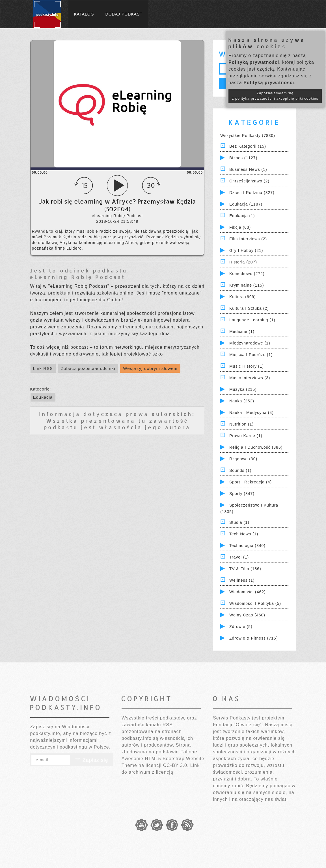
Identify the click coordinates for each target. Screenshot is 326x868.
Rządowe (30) (243, 459)
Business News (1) (248, 169)
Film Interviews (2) (248, 239)
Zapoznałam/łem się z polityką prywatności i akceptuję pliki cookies (275, 96)
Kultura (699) (243, 297)
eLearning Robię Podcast (77, 277)
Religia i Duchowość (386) (256, 447)
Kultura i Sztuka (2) (249, 308)
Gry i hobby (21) (246, 250)
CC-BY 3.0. (176, 765)
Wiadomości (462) (248, 592)
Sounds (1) (240, 470)
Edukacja (43, 397)
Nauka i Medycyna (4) (251, 413)
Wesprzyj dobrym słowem (150, 368)
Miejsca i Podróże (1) (251, 355)
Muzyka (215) (243, 389)
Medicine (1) (242, 332)
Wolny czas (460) (247, 615)
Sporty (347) (242, 494)
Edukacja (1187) (246, 204)
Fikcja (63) (240, 227)
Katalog (84, 14)
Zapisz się (92, 760)
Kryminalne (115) (247, 285)
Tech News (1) (244, 534)
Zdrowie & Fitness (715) (254, 638)
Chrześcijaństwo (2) (249, 181)
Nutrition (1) (241, 424)
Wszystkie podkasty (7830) (248, 136)
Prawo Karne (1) (246, 436)
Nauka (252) (242, 401)
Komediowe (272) (247, 274)
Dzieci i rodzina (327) (252, 193)
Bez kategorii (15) (248, 146)
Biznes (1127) (243, 158)
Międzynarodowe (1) (250, 343)
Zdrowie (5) (241, 627)
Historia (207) (243, 262)
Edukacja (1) (242, 216)
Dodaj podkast (124, 14)
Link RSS (43, 368)
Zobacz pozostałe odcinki (88, 368)
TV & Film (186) (245, 569)
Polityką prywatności (254, 62)
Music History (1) (247, 366)
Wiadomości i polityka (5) (255, 603)
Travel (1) (239, 557)
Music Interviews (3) (250, 378)
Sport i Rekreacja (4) (251, 482)
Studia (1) (239, 522)
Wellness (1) (242, 580)
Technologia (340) (247, 546)
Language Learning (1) (252, 320)
